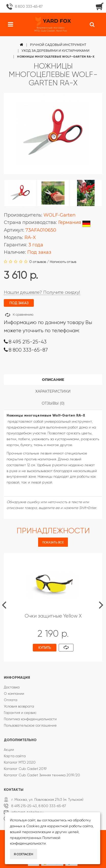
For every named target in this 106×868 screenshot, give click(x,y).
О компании (14, 693)
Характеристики (53, 391)
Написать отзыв (63, 262)
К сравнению (23, 315)
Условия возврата (19, 706)
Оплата (11, 700)
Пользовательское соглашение (30, 725)
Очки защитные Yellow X (53, 616)
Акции (9, 750)
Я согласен (24, 854)
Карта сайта (15, 756)
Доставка (12, 687)
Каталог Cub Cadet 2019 (25, 769)
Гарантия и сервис (20, 713)
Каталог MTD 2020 (20, 762)
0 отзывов (38, 262)
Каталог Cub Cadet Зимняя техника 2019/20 (42, 775)
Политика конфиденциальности (30, 719)
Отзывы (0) (53, 403)
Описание (53, 380)
